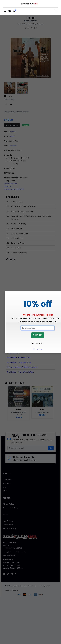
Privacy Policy (38, 349)
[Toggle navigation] (56, 11)
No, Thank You (38, 343)
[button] (5, 11)
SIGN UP (38, 335)
